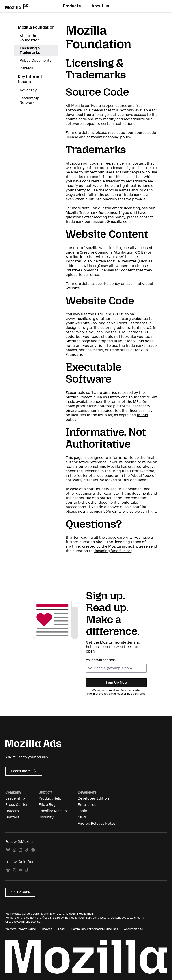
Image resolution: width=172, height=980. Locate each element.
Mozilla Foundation (36, 27)
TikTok (27, 850)
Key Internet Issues (30, 79)
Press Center (17, 805)
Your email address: (101, 660)
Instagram (14, 850)
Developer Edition (93, 798)
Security (46, 817)
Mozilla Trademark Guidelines (91, 213)
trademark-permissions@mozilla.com (98, 222)
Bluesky (8, 850)
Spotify (33, 850)
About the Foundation (30, 38)
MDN (82, 817)
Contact (12, 817)
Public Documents (36, 60)
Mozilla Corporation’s (26, 914)
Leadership (15, 798)
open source (116, 106)
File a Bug (47, 805)
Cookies (47, 929)
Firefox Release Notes (97, 823)
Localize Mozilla (53, 811)
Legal (62, 929)
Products (72, 6)
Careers (26, 68)
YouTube (21, 870)
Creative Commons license (23, 922)
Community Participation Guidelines (95, 929)
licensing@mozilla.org (109, 511)
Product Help (50, 798)
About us (100, 6)
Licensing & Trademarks (30, 50)
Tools (82, 811)
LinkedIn (21, 850)
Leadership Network (29, 100)
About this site (133, 929)
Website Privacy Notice (21, 929)
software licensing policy (109, 137)
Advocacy (28, 90)
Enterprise (87, 805)
